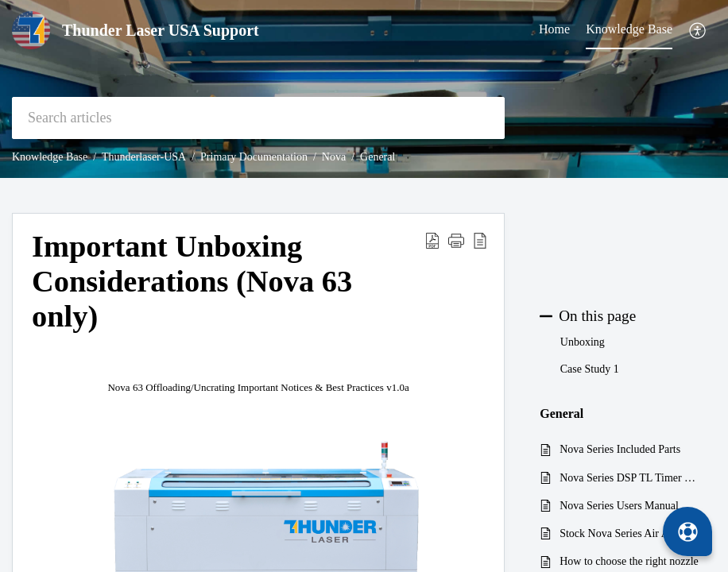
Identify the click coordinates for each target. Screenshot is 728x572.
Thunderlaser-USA (144, 157)
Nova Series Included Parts (620, 449)
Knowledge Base (50, 157)
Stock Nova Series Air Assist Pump (630, 533)
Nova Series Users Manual (619, 506)
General (378, 157)
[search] (258, 118)
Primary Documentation (254, 157)
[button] (698, 31)
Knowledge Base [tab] (629, 29)
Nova (334, 157)
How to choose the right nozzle (629, 561)
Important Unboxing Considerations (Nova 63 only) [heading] (192, 281)
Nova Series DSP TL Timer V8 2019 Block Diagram (630, 478)
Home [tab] (554, 29)
